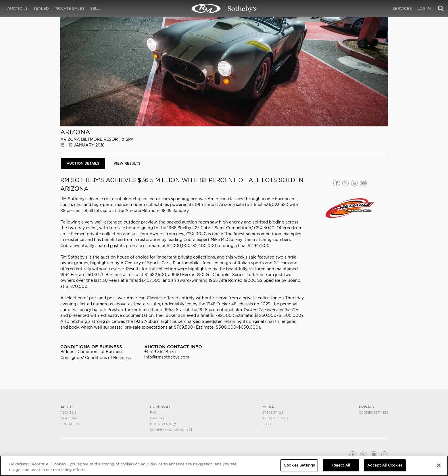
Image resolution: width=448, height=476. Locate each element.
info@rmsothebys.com (167, 357)
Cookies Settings (373, 413)
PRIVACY (367, 407)
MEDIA (268, 407)
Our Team (69, 418)
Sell (95, 8)
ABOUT (67, 407)
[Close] (439, 465)
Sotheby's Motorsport (171, 430)
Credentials (273, 413)
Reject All (341, 465)
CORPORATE (161, 407)
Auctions (17, 8)
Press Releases (275, 418)
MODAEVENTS (163, 424)
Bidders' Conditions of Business (92, 352)
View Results (127, 163)
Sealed (41, 8)
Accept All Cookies (385, 465)
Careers (157, 418)
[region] (224, 466)
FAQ (153, 413)
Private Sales (70, 8)
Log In (424, 8)
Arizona (75, 132)
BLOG (267, 424)
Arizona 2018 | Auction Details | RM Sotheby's (224, 9)
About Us (68, 413)
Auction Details (83, 163)
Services (402, 8)
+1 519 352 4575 (160, 352)
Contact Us (70, 424)
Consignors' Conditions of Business (96, 358)
